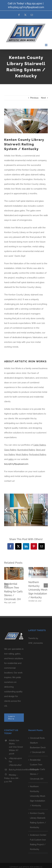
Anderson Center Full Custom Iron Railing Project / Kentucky (38, 842)
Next (43, 98)
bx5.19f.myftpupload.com (16, 464)
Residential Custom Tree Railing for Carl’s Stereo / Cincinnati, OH (13, 591)
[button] (6, 585)
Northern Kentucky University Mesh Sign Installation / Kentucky (38, 590)
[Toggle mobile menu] (46, 45)
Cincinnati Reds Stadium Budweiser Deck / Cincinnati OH (38, 745)
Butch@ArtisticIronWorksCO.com (16, 770)
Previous (34, 98)
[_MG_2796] (26, 121)
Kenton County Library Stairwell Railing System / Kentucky (38, 820)
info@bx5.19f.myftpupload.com (26, 7)
